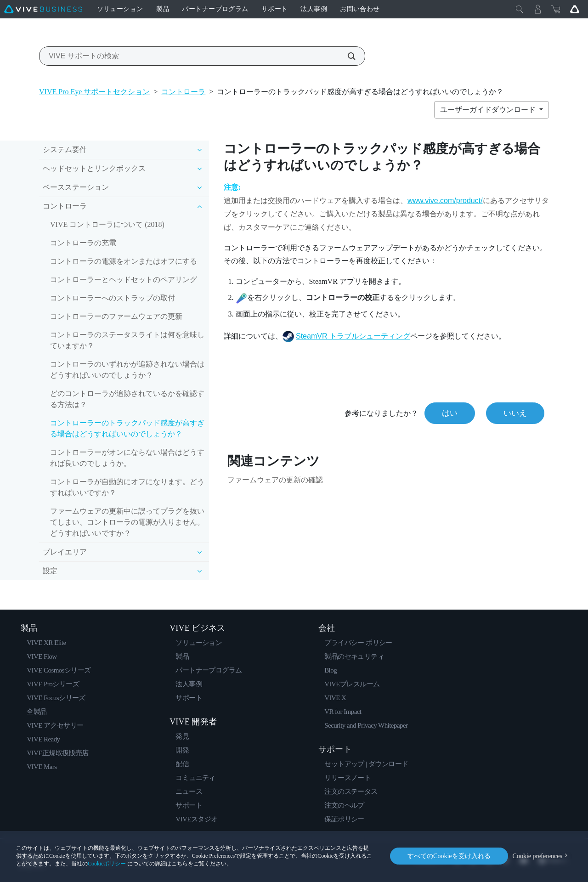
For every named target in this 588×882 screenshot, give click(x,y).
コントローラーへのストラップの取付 (113, 298)
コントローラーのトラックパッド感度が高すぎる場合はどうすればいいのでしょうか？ (127, 428)
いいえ (515, 413)
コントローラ (183, 92)
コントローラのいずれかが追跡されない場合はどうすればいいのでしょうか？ (127, 370)
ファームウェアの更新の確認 (275, 480)
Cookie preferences (537, 856)
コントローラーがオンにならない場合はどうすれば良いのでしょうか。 (127, 458)
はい (450, 413)
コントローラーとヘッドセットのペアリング (124, 280)
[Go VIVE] (575, 9)
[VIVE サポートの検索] (346, 56)
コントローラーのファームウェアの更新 (116, 316)
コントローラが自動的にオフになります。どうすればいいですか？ (127, 487)
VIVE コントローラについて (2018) (107, 224)
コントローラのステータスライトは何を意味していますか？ (127, 340)
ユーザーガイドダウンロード (489, 110)
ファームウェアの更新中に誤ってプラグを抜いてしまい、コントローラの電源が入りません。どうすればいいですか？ (127, 522)
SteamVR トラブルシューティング (353, 336)
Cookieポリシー (107, 864)
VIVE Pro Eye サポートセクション (94, 92)
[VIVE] (43, 9)
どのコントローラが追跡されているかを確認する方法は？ (127, 399)
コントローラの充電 (83, 243)
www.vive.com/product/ (445, 201)
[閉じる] (520, 9)
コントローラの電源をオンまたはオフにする (124, 261)
